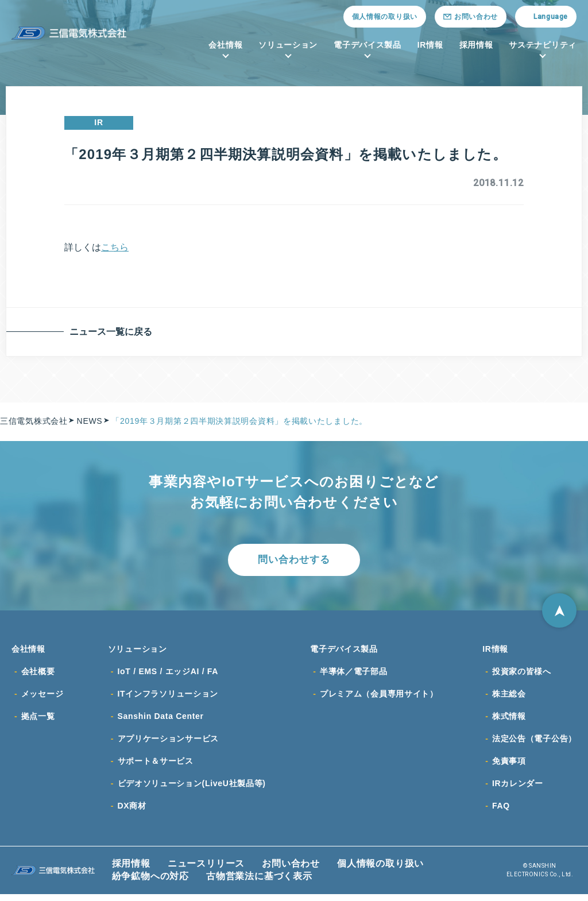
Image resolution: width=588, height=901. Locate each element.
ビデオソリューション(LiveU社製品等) (192, 790)
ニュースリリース (206, 870)
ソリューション (288, 45)
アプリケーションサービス (168, 744)
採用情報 (476, 45)
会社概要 (38, 675)
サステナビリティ (543, 45)
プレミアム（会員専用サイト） (379, 698)
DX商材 (132, 813)
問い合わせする (294, 560)
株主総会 (509, 698)
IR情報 (430, 45)
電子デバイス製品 (367, 45)
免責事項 (509, 767)
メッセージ (42, 698)
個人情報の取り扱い (385, 17)
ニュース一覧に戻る (113, 332)
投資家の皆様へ (522, 675)
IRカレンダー (518, 790)
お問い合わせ (291, 870)
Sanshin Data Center (161, 721)
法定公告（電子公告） (534, 744)
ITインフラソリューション (168, 698)
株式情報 (509, 721)
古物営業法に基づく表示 (259, 883)
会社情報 (225, 45)
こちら (115, 247)
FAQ (501, 813)
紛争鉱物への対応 (150, 883)
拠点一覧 (38, 721)
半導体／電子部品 (354, 675)
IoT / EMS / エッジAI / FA (168, 675)
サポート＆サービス (156, 767)
